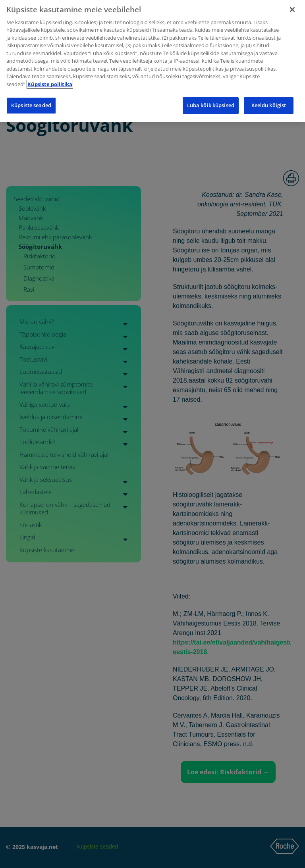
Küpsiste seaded (31, 101)
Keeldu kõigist (269, 101)
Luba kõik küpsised (211, 101)
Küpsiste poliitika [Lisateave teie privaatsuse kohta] (50, 80)
